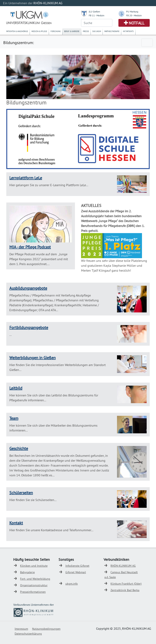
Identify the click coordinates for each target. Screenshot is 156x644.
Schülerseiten (21, 493)
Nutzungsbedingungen (46, 629)
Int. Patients (128, 31)
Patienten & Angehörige (17, 31)
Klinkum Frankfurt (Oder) (126, 584)
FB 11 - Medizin (97, 15)
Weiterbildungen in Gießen (32, 358)
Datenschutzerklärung (28, 634)
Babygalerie (27, 572)
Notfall (137, 23)
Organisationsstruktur (34, 585)
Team (14, 418)
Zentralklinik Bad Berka (125, 590)
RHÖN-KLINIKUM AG (123, 566)
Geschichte (19, 448)
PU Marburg (132, 12)
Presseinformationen (33, 592)
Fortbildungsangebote (29, 327)
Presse (86, 31)
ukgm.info (72, 584)
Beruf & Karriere (72, 31)
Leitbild (16, 388)
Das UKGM (97, 31)
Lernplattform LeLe (26, 178)
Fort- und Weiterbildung (35, 579)
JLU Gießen (94, 12)
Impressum (21, 629)
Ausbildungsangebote (28, 288)
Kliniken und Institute (34, 566)
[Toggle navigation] (147, 43)
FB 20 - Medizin (134, 15)
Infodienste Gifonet (77, 566)
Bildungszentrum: (18, 43)
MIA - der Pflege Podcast (30, 247)
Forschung (56, 31)
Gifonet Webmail (76, 572)
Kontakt (16, 523)
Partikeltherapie (112, 31)
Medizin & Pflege (39, 31)
